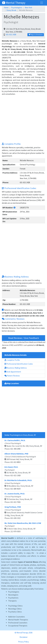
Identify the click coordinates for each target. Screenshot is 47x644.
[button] (14, 208)
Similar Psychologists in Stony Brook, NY (20, 435)
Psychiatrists (13, 598)
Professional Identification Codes (19, 364)
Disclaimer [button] (24, 637)
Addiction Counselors (16, 617)
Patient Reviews (12, 376)
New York (28, 8)
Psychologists (17, 8)
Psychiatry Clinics (15, 612)
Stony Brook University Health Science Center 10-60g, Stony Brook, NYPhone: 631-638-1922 (23, 513)
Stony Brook (11, 10)
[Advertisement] (23, 119)
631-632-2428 (11, 35)
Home (6, 8)
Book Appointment (13, 372)
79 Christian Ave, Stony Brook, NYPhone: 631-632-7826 (18, 498)
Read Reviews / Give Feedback (24, 338)
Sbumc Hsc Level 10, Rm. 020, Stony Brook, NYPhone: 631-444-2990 (23, 445)
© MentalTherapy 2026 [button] (23, 633)
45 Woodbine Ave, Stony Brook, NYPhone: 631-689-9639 (19, 485)
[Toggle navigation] (42, 3)
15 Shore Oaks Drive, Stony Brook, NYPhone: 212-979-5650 (23, 527)
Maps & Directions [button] (36, 35)
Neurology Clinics (15, 609)
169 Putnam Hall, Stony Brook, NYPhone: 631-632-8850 (20, 458)
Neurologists (13, 595)
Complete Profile (12, 360)
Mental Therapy (14, 3)
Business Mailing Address (16, 368)
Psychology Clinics (15, 606)
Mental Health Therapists (18, 620)
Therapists (12, 601)
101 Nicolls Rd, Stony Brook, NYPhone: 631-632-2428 (18, 471)
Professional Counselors (18, 623)
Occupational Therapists (18, 626)
